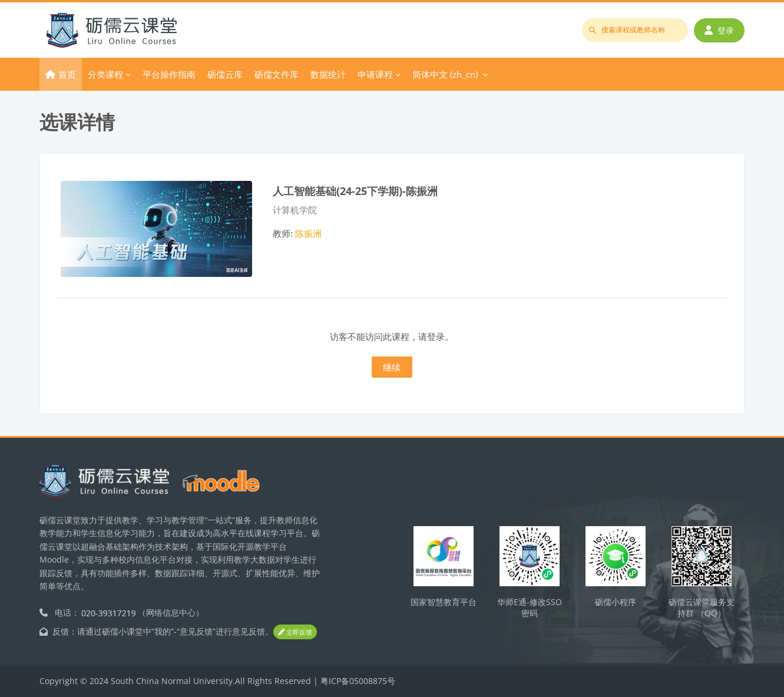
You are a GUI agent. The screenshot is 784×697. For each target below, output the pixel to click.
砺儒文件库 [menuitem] (277, 74)
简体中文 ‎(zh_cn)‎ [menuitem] (445, 74)
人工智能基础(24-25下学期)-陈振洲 (355, 191)
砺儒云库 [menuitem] (225, 74)
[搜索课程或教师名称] (635, 30)
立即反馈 (295, 632)
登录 (719, 30)
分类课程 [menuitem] (105, 74)
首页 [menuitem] (67, 74)
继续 (392, 367)
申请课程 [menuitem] (375, 74)
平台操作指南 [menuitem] (169, 74)
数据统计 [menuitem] (328, 74)
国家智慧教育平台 (444, 602)
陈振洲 (308, 233)
